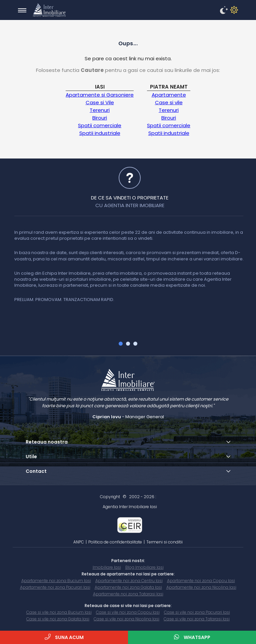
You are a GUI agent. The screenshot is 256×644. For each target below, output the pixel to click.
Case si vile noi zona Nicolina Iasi (126, 619)
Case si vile (169, 102)
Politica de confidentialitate (115, 542)
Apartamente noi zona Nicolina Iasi (201, 587)
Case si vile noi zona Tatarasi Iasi (197, 619)
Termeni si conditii (164, 542)
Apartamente (169, 95)
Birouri (100, 118)
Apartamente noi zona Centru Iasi (129, 581)
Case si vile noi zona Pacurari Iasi (197, 612)
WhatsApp (192, 637)
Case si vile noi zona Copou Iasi (128, 612)
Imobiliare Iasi (107, 567)
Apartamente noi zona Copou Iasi (201, 581)
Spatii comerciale (100, 125)
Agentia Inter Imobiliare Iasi (130, 507)
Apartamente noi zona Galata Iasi (128, 587)
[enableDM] (223, 10)
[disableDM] (233, 10)
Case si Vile (100, 102)
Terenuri (100, 110)
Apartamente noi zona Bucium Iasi (56, 581)
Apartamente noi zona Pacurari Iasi (55, 587)
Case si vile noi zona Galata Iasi (58, 619)
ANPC (79, 542)
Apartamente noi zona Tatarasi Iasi (128, 594)
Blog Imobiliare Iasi (144, 567)
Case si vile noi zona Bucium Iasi (59, 612)
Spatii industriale (100, 133)
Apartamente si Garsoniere (100, 95)
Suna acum (64, 637)
